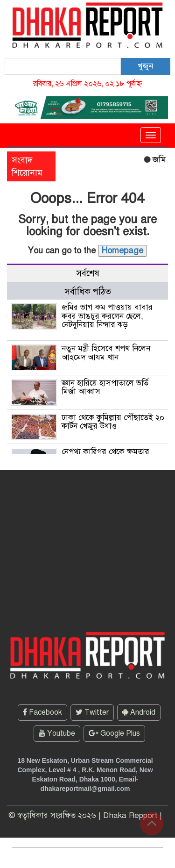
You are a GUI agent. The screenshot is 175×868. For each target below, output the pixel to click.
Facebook (42, 712)
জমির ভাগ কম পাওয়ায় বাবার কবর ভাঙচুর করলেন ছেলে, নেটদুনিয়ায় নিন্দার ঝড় (107, 316)
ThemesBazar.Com (125, 858)
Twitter (92, 712)
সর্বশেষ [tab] (88, 273)
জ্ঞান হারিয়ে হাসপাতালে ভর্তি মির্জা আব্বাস (105, 387)
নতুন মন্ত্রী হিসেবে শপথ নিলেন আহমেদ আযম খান (106, 353)
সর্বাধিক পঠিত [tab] (88, 291)
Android (139, 712)
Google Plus (114, 733)
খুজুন (145, 66)
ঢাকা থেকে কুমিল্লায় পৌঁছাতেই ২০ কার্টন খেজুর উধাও (113, 422)
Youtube (57, 733)
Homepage (122, 251)
